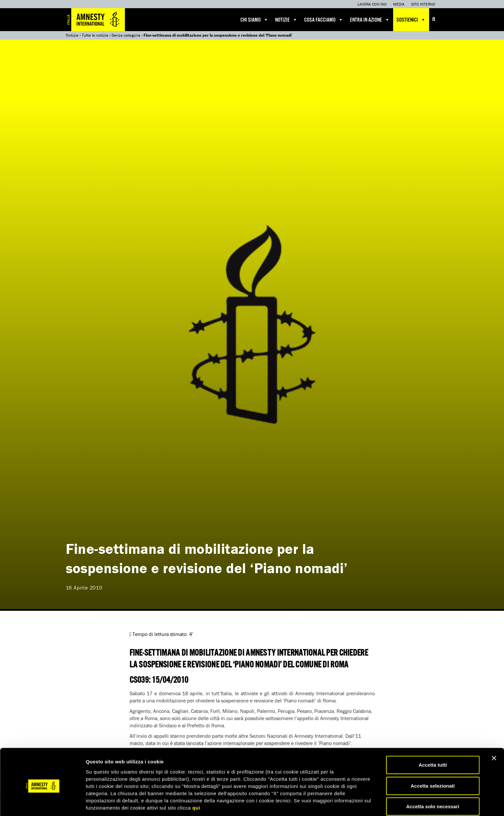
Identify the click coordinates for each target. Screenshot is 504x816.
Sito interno (423, 4)
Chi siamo (254, 20)
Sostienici (411, 20)
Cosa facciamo (324, 20)
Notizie (286, 20)
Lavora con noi (372, 4)
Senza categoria (126, 35)
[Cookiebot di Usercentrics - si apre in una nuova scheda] (42, 803)
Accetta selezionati (433, 761)
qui (196, 782)
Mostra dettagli (344, 803)
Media (399, 4)
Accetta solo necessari (433, 781)
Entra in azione (370, 20)
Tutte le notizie (95, 35)
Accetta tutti (433, 740)
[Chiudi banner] (494, 733)
